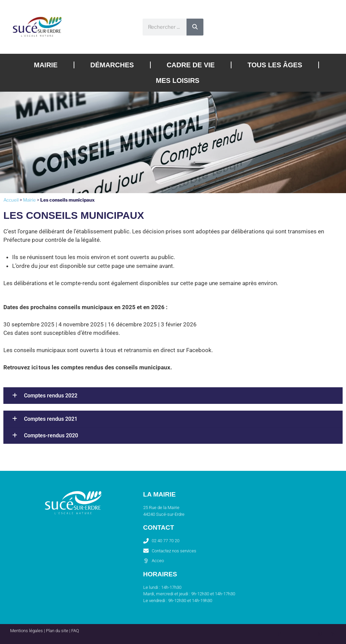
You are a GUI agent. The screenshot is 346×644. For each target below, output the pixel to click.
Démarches (112, 65)
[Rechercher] (195, 27)
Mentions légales (27, 631)
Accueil (11, 200)
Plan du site (57, 631)
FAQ (75, 631)
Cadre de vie (191, 65)
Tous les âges (275, 65)
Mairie (46, 65)
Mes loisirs (178, 80)
